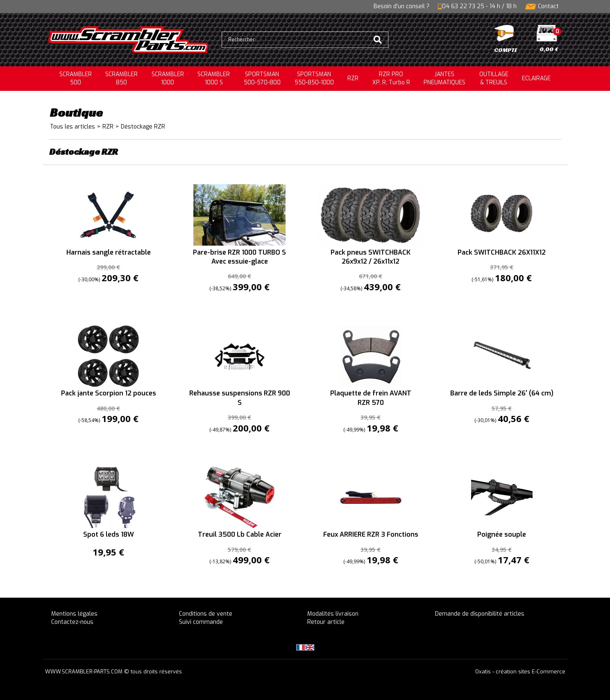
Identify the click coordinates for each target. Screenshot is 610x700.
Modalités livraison (333, 614)
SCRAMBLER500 (76, 78)
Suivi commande (201, 622)
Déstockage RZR (143, 127)
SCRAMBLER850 (121, 78)
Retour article (326, 622)
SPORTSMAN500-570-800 (262, 78)
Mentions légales (74, 614)
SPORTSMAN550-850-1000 (314, 78)
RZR (353, 78)
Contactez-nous (72, 622)
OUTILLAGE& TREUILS (494, 78)
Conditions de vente (206, 614)
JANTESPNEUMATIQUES (444, 78)
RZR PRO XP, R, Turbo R (391, 78)
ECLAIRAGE (536, 78)
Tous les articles (73, 127)
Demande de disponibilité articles (480, 614)
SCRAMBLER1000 (168, 78)
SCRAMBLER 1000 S (214, 78)
